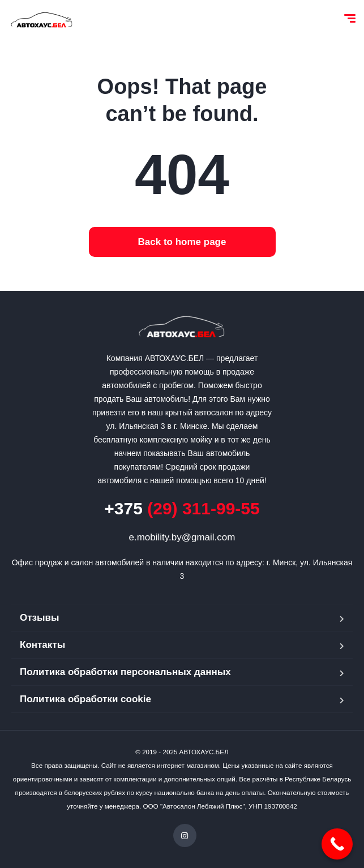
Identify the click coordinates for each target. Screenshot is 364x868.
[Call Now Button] (337, 844)
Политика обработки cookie (85, 699)
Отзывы (40, 618)
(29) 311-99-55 (182, 508)
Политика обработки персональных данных (125, 672)
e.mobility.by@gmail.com (182, 537)
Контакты (42, 645)
